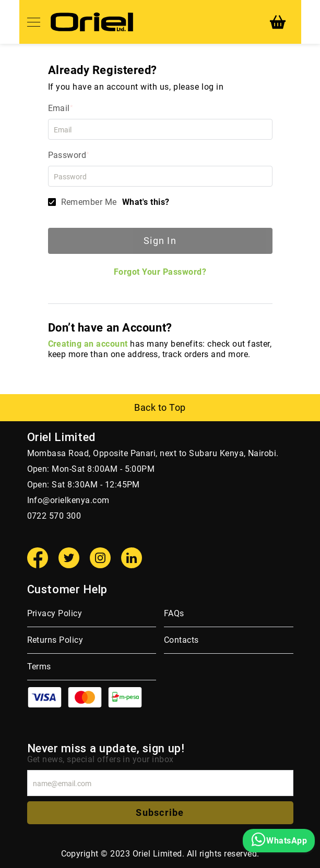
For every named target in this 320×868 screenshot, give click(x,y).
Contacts (181, 640)
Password (67, 155)
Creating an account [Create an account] (88, 344)
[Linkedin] (132, 558)
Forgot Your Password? (160, 272)
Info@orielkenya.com (68, 500)
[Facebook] (38, 558)
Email (59, 108)
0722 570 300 (54, 516)
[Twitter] (69, 558)
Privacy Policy (55, 613)
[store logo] (92, 22)
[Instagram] (100, 558)
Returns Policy (55, 640)
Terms (39, 667)
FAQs (174, 613)
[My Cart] (278, 22)
